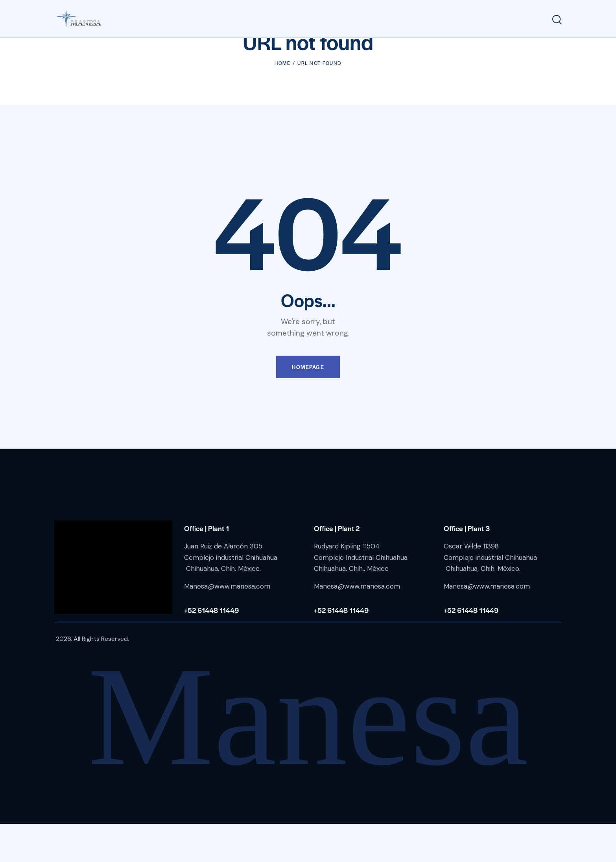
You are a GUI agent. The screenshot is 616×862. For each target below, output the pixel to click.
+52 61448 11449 (211, 648)
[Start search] (557, 20)
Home (282, 101)
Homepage (308, 405)
